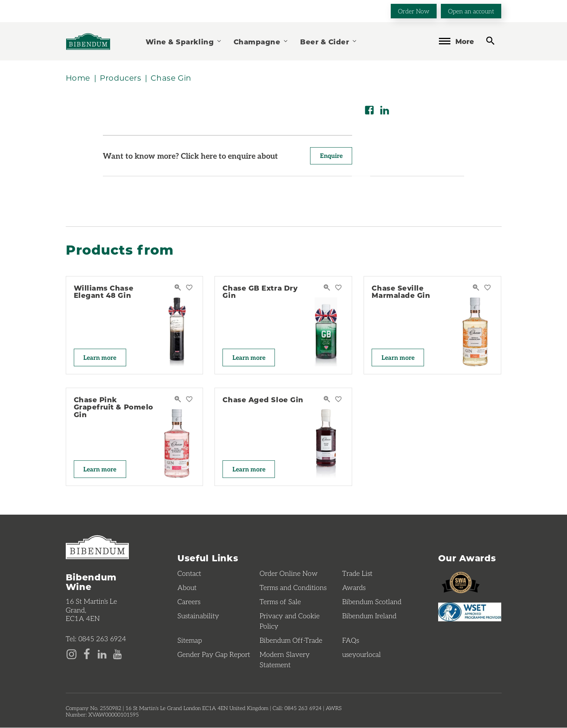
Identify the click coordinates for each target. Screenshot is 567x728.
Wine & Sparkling (184, 41)
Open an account (471, 11)
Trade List (357, 574)
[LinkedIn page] (102, 654)
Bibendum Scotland (372, 602)
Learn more (100, 357)
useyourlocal (361, 655)
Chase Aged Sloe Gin (263, 400)
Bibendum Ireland (369, 616)
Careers (189, 602)
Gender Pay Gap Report (214, 655)
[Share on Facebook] (369, 110)
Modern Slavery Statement (285, 660)
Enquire (331, 156)
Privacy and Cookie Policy (290, 621)
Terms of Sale (280, 602)
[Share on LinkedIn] (385, 110)
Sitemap (190, 640)
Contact (189, 574)
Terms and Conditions (293, 588)
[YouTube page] (117, 654)
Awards (354, 588)
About (187, 588)
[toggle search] (490, 41)
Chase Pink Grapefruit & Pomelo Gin (114, 407)
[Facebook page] (87, 654)
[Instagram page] (71, 654)
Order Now (414, 11)
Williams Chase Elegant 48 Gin (104, 292)
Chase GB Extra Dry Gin (260, 292)
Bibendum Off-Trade (291, 640)
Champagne (261, 41)
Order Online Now (289, 574)
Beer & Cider (329, 41)
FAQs (351, 640)
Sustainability (198, 616)
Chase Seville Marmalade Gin (401, 292)
